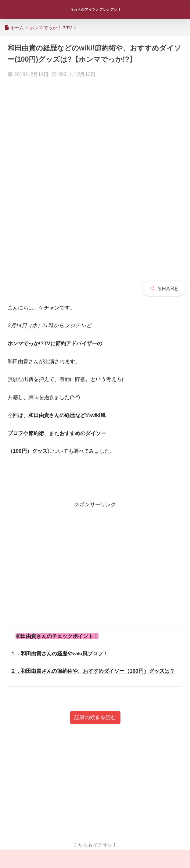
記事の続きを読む (95, 718)
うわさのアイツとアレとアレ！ (96, 9)
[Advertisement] (95, 560)
